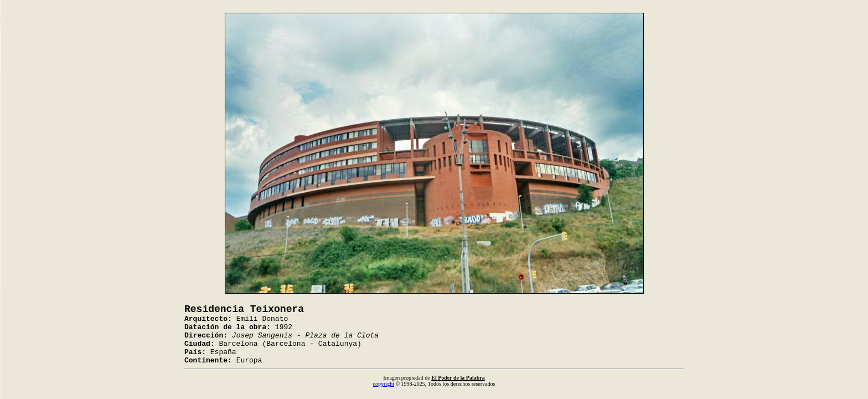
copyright (384, 384)
